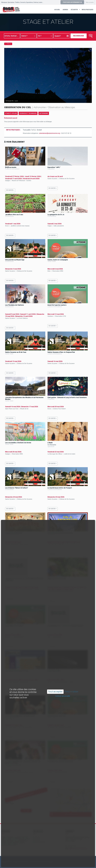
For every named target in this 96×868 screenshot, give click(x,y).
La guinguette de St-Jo (56, 215)
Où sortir (74, 10)
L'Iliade (50, 443)
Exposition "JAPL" (54, 167)
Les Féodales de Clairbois (14, 305)
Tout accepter (55, 692)
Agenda (65, 10)
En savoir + (10, 190)
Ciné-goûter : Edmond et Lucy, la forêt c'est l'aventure (67, 397)
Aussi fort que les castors (57, 305)
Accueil (57, 10)
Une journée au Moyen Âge (15, 260)
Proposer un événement (72, 2)
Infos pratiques (87, 10)
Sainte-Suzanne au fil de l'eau (16, 352)
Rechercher (79, 36)
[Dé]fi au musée (11, 167)
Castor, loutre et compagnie (58, 260)
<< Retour (8, 44)
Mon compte (90, 2)
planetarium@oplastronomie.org (50, 133)
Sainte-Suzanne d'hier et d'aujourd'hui (61, 352)
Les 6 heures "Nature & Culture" (17, 488)
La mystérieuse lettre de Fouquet (60, 488)
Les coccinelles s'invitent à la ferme (18, 443)
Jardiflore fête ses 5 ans (14, 215)
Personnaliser (71, 692)
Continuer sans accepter (63, 696)
